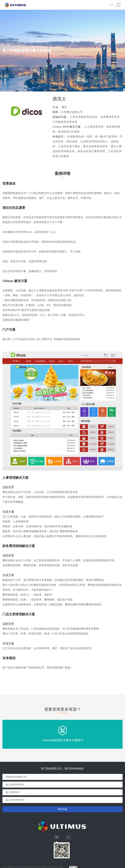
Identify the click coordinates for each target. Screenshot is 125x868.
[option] (62, 734)
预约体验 (62, 809)
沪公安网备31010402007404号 (35, 867)
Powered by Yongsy (56, 867)
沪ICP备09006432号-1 (12, 867)
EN (112, 5)
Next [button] (123, 734)
